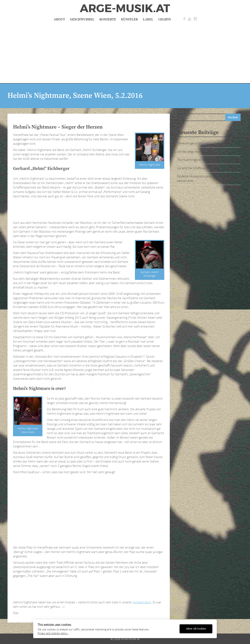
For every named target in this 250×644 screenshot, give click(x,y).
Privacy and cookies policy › (53, 633)
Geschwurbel (82, 19)
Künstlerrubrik (142, 602)
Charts (164, 19)
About (59, 19)
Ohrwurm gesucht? (189, 143)
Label (148, 19)
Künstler (129, 19)
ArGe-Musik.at (125, 8)
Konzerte (108, 19)
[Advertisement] (125, 52)
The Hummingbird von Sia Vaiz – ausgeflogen (206, 160)
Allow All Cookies (196, 629)
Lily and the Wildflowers (193, 168)
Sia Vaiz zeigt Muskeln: (192, 152)
